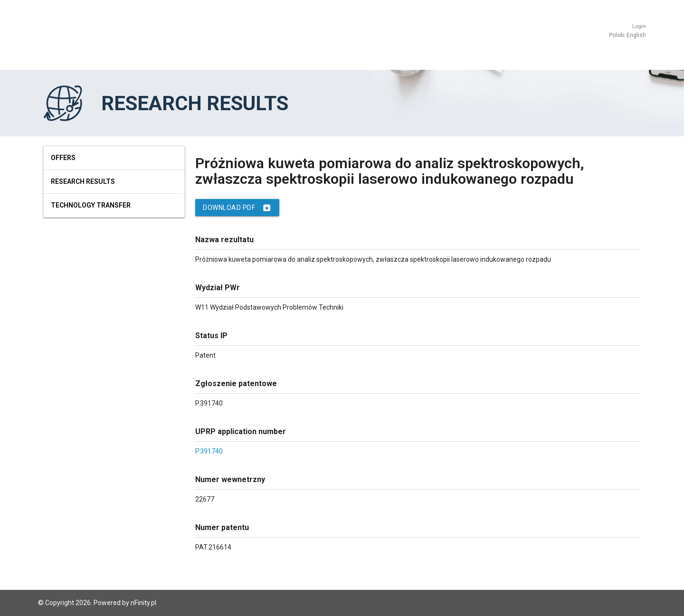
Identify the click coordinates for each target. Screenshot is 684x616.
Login (639, 26)
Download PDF (237, 208)
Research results (83, 181)
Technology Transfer (91, 205)
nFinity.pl (143, 603)
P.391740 (209, 451)
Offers (63, 158)
